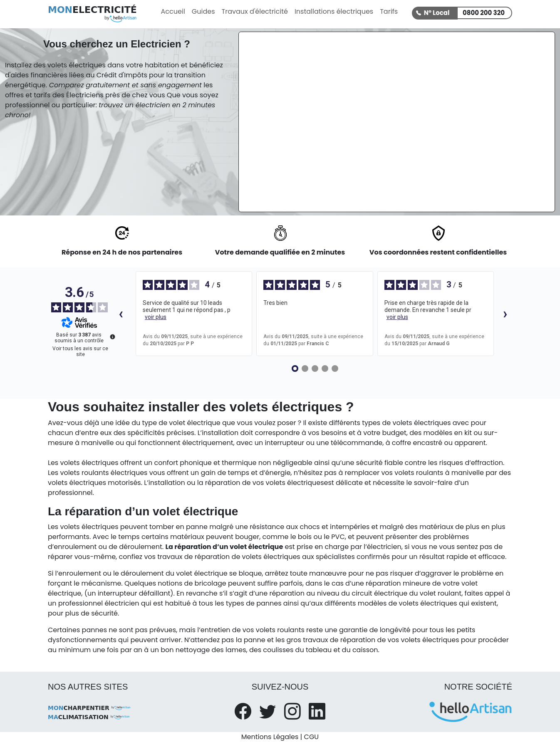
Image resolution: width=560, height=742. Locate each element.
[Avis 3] (315, 369)
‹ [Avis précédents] (121, 313)
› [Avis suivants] (505, 313)
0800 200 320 (484, 13)
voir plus (156, 317)
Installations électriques (334, 11)
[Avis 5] (335, 369)
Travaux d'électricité (255, 11)
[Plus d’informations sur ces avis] (112, 336)
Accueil (173, 11)
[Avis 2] (305, 369)
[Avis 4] (325, 369)
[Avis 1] (295, 369)
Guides (203, 11)
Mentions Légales (270, 737)
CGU (312, 737)
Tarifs (389, 11)
